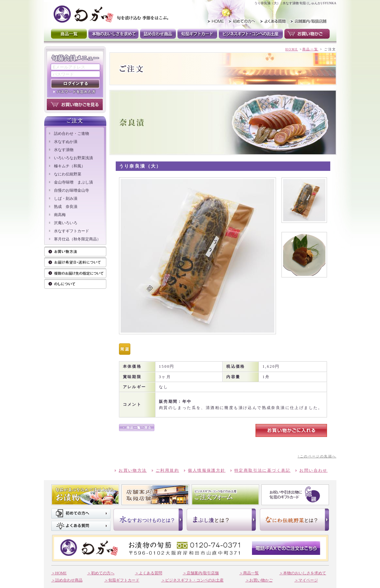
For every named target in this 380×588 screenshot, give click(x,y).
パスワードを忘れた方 (75, 92)
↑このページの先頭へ (317, 456)
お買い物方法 (75, 252)
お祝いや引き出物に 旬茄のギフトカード (295, 495)
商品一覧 (69, 34)
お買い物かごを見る (75, 104)
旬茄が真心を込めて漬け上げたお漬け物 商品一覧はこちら (85, 495)
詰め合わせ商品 (158, 34)
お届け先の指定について (75, 273)
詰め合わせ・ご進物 (72, 134)
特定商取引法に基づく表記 (262, 470)
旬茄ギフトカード (197, 34)
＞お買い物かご (259, 580)
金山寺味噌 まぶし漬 (73, 182)
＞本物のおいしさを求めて (303, 573)
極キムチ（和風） (70, 166)
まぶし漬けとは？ (221, 520)
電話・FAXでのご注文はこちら (286, 548)
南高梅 (60, 215)
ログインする (75, 84)
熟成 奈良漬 (66, 207)
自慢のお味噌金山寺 (72, 190)
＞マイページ (306, 580)
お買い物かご (307, 34)
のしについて (75, 284)
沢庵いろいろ (66, 223)
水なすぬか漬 (66, 142)
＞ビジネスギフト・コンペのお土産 (192, 580)
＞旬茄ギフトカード (122, 580)
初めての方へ (81, 513)
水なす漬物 (64, 150)
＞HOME (59, 573)
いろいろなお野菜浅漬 (73, 158)
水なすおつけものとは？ (148, 520)
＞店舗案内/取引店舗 (201, 573)
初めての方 (243, 21)
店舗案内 (155, 495)
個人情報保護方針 (207, 470)
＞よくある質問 (149, 573)
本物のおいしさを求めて (113, 34)
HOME (214, 21)
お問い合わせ (313, 470)
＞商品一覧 (249, 573)
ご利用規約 (167, 470)
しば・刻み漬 (66, 198)
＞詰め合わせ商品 (67, 580)
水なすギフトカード (72, 231)
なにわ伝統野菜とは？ (294, 520)
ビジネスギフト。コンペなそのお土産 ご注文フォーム (225, 495)
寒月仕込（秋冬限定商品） (77, 239)
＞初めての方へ (101, 573)
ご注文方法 (75, 263)
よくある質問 (272, 21)
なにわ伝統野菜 (68, 174)
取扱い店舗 (307, 21)
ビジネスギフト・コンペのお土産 (251, 34)
